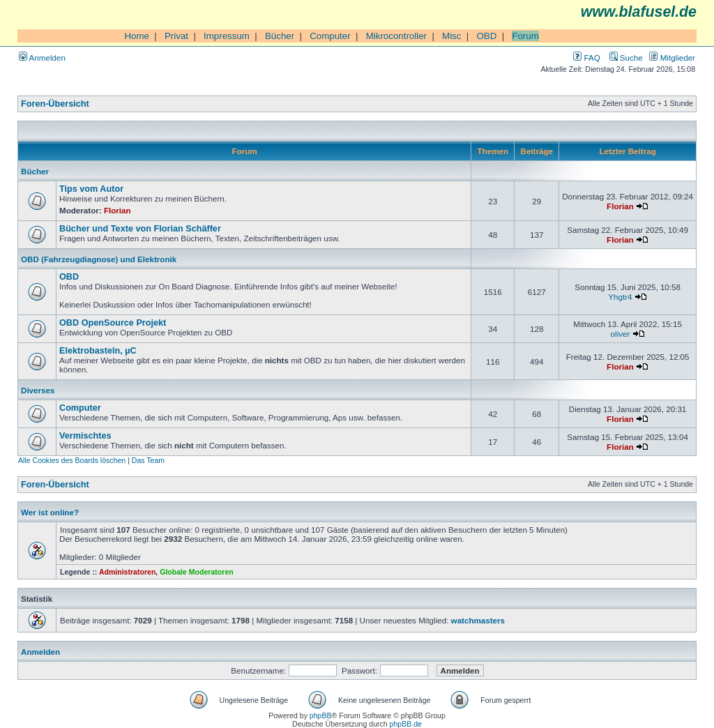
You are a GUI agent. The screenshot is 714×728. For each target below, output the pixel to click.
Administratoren (127, 572)
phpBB (321, 715)
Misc (451, 36)
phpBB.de (406, 724)
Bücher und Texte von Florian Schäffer (140, 229)
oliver (621, 334)
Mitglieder (672, 58)
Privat (176, 36)
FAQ (586, 58)
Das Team (148, 460)
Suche (626, 58)
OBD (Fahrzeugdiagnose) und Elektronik (99, 259)
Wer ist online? (50, 512)
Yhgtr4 (620, 297)
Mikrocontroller (396, 36)
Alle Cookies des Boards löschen (72, 460)
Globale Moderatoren (196, 572)
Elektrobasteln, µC (98, 351)
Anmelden (42, 58)
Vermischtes (85, 436)
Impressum (227, 36)
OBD (486, 36)
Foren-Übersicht (55, 104)
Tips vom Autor (91, 189)
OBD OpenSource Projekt (113, 323)
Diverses (38, 390)
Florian (117, 210)
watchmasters (478, 620)
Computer (330, 36)
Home (137, 36)
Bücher (280, 36)
